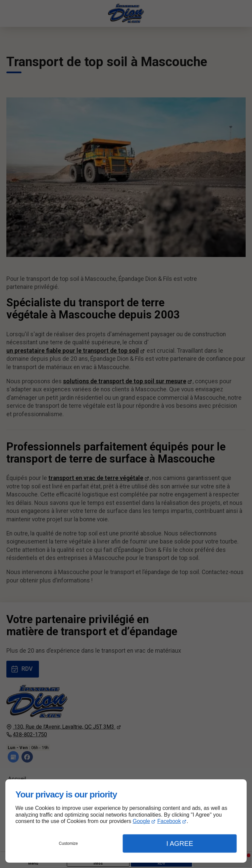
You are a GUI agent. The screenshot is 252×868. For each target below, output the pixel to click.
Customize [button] (68, 843)
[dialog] (126, 821)
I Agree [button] (180, 843)
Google (142, 821)
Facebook (169, 821)
